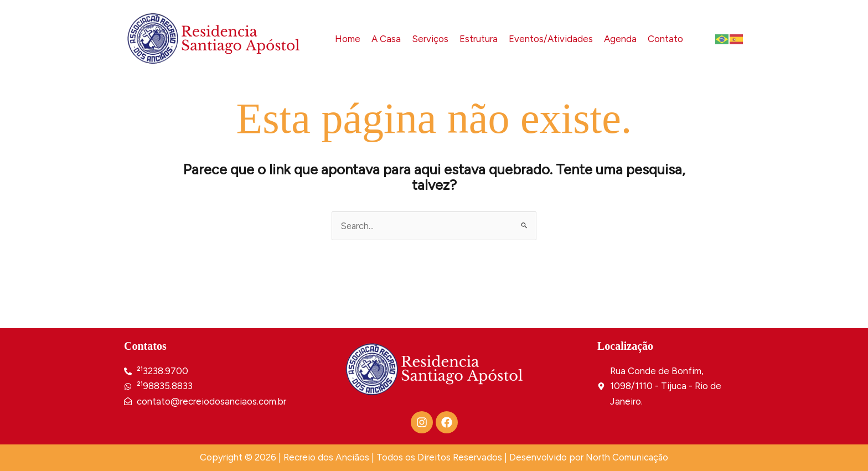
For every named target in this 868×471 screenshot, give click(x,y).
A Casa (385, 38)
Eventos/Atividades (550, 38)
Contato (665, 38)
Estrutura (477, 38)
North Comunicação (627, 458)
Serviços (429, 38)
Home (346, 38)
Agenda (620, 38)
